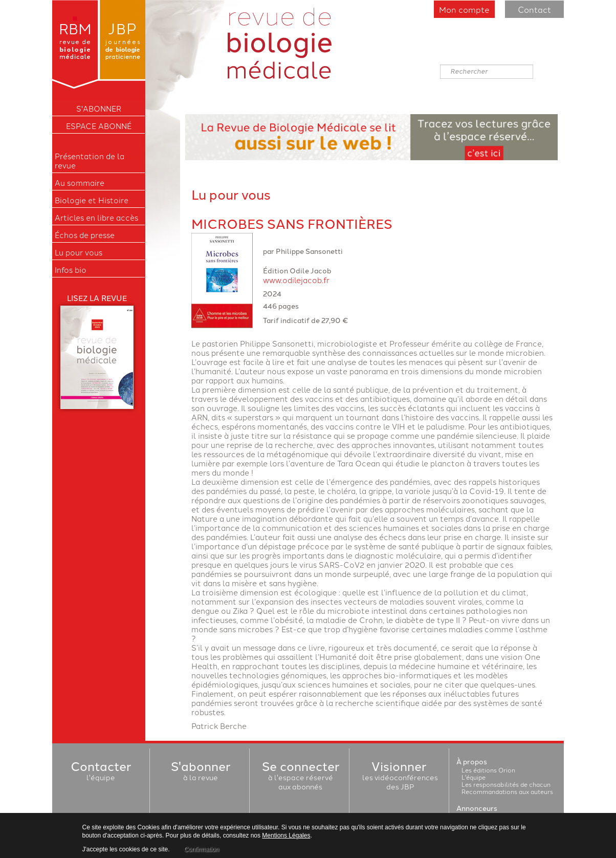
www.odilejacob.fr (296, 280)
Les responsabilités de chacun (506, 784)
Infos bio (71, 270)
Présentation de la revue (90, 161)
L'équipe (474, 777)
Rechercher (440, 65)
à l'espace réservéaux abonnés (301, 777)
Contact (534, 9)
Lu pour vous (79, 252)
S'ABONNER (99, 109)
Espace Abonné (99, 126)
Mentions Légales (286, 835)
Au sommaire (80, 183)
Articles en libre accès (96, 218)
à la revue (201, 773)
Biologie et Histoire (92, 200)
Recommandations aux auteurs (507, 791)
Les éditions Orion (488, 770)
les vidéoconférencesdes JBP (400, 777)
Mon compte (464, 9)
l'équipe (101, 773)
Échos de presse (85, 235)
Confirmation (202, 849)
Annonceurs (477, 808)
